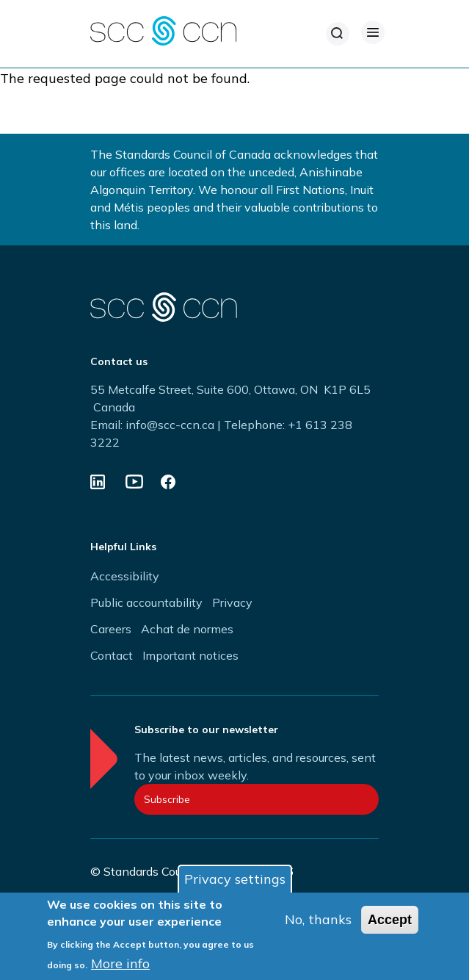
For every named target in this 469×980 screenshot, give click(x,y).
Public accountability (146, 602)
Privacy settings (235, 879)
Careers (111, 629)
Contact (112, 655)
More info (120, 963)
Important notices (190, 655)
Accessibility (125, 576)
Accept (390, 920)
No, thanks (318, 919)
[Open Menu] (373, 32)
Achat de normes (187, 629)
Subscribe (167, 799)
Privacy (232, 602)
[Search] (338, 34)
